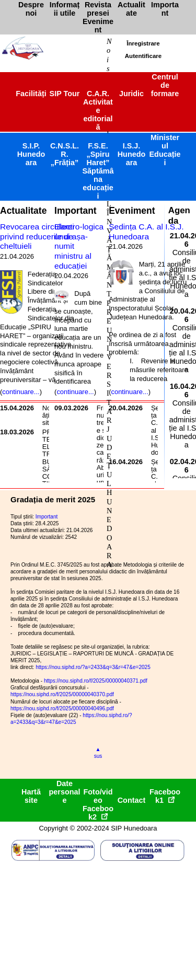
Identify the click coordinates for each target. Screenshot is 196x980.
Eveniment (132, 211)
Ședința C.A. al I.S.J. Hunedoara (146, 232)
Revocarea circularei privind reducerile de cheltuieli (37, 236)
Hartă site (31, 796)
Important (76, 211)
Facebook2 (98, 813)
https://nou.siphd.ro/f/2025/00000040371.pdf (96, 681)
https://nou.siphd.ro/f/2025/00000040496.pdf (62, 708)
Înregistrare (143, 43)
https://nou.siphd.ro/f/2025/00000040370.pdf (62, 694)
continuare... (21, 392)
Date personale (65, 792)
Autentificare (143, 56)
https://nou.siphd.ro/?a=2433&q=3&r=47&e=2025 (93, 667)
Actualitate (23, 211)
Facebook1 (165, 796)
